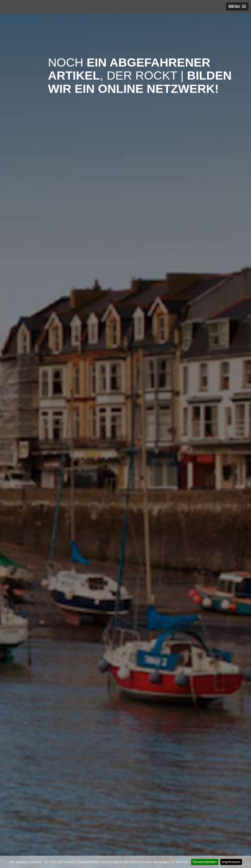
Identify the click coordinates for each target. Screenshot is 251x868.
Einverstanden (205, 862)
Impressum (231, 862)
